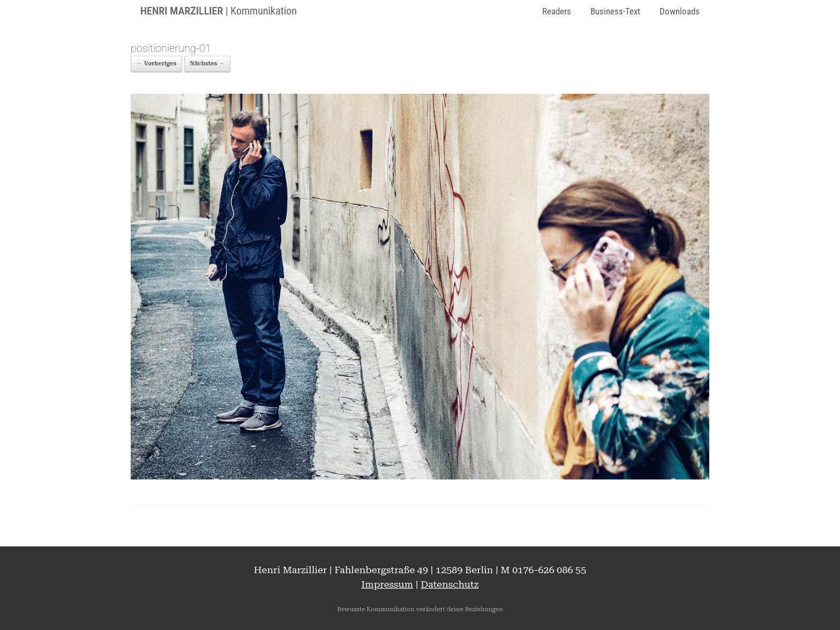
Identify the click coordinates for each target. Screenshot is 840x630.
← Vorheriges (156, 63)
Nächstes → (207, 63)
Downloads (680, 11)
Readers (557, 11)
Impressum (388, 584)
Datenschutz (449, 584)
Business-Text (615, 11)
